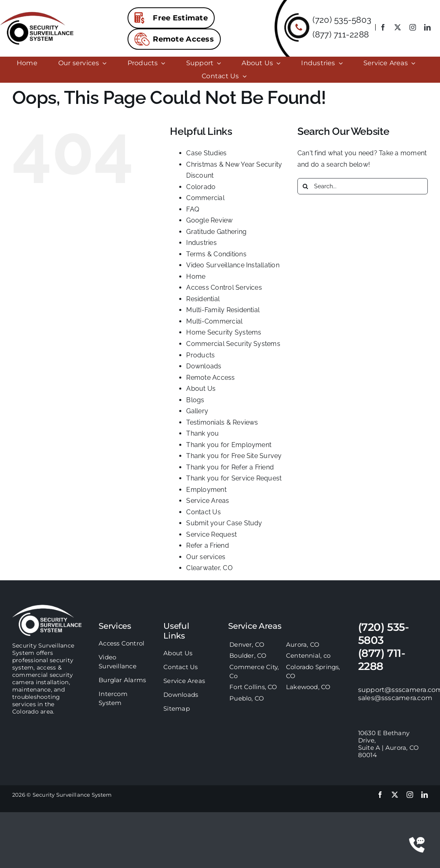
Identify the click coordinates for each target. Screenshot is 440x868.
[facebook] (383, 27)
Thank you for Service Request (234, 478)
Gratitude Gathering (216, 232)
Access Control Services (224, 287)
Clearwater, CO (209, 568)
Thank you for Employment (229, 445)
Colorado (201, 187)
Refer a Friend (207, 545)
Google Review (209, 220)
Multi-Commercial (214, 321)
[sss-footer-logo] (47, 608)
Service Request (211, 534)
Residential (203, 299)
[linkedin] (427, 27)
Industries (201, 243)
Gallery (197, 411)
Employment (206, 490)
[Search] (306, 186)
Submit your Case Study (224, 523)
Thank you (202, 433)
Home (196, 276)
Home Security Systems (224, 332)
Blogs (195, 400)
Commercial (205, 198)
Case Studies (206, 153)
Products (200, 355)
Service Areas (208, 501)
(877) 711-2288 (341, 34)
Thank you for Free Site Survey (234, 456)
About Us (201, 389)
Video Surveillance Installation (233, 265)
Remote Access (210, 378)
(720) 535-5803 (342, 20)
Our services (206, 557)
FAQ (193, 209)
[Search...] (363, 186)
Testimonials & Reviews (222, 422)
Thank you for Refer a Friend (230, 467)
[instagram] (413, 27)
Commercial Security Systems (233, 344)
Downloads (204, 366)
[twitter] (398, 27)
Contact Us (203, 512)
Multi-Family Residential (223, 310)
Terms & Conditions (216, 254)
